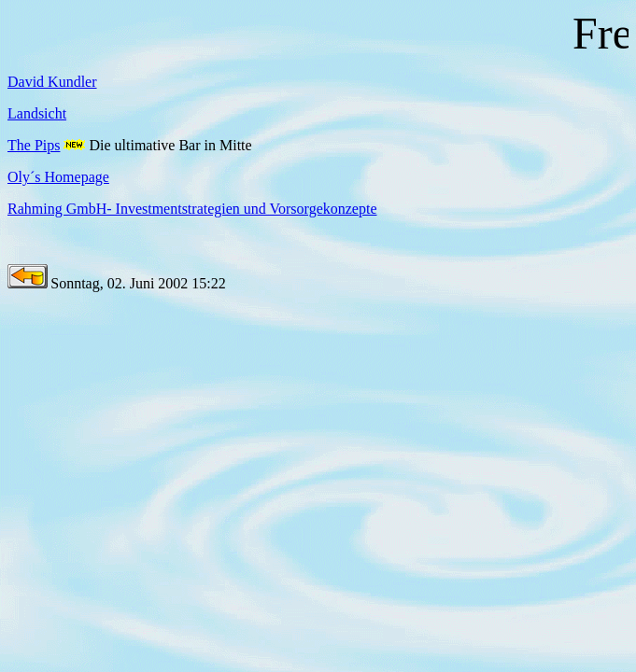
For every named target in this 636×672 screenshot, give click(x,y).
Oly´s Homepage (58, 177)
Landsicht (37, 113)
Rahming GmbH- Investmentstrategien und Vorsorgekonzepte (192, 209)
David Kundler (52, 82)
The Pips (34, 145)
